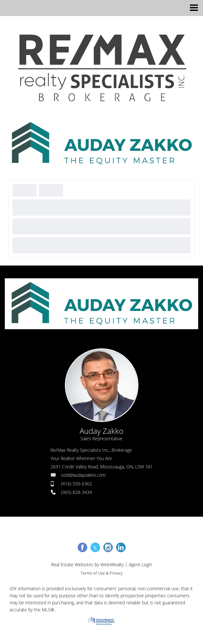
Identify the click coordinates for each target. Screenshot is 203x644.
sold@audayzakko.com (83, 475)
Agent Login (141, 564)
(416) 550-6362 (77, 484)
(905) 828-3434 (77, 492)
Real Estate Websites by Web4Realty (87, 564)
